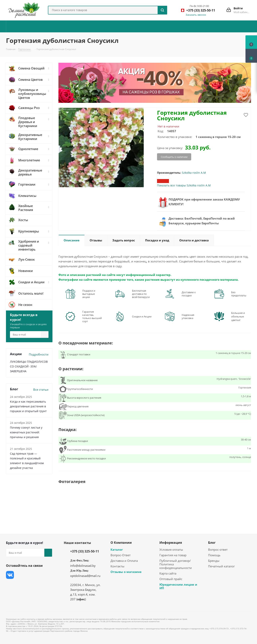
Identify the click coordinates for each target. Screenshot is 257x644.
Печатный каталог (221, 566)
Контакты (117, 566)
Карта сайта (168, 573)
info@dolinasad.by (83, 566)
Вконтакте (10, 575)
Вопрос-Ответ (121, 555)
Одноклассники (10, 585)
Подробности (39, 354)
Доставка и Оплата (124, 561)
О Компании (121, 543)
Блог (212, 543)
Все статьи (41, 389)
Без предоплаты (239, 294)
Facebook (20, 575)
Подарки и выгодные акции (89, 294)
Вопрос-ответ (218, 550)
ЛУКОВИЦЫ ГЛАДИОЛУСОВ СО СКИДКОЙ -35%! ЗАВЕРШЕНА (29, 366)
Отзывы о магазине (126, 572)
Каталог (117, 550)
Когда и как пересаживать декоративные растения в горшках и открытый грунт (28, 406)
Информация (171, 543)
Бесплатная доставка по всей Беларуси (141, 294)
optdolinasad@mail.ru (85, 576)
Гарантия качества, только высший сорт (92, 316)
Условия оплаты (171, 550)
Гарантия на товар (173, 555)
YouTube (40, 575)
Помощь (214, 555)
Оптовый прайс (171, 579)
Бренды (214, 561)
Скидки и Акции (142, 316)
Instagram (30, 575)
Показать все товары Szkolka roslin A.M (184, 185)
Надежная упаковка (188, 316)
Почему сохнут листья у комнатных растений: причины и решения (26, 432)
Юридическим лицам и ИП (178, 586)
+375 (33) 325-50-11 (85, 551)
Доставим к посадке (189, 294)
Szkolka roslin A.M (194, 173)
